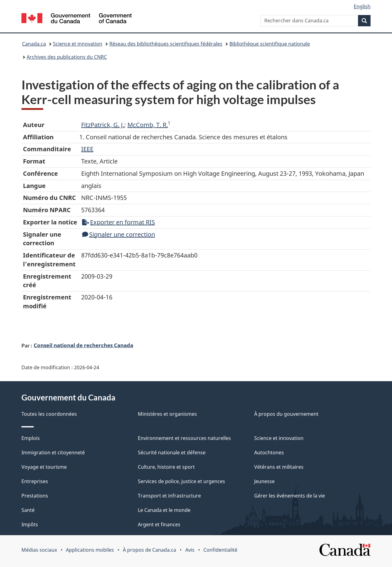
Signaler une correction (119, 234)
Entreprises (35, 481)
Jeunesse (264, 481)
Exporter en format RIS (119, 222)
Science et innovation (78, 44)
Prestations (35, 496)
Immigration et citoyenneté (53, 452)
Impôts (30, 524)
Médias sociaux (39, 550)
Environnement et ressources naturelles (184, 438)
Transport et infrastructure (169, 496)
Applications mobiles (90, 550)
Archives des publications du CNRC (67, 57)
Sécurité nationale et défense (172, 452)
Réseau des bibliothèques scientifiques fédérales (166, 44)
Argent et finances (159, 524)
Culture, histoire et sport (166, 467)
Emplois (31, 438)
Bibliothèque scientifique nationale (270, 44)
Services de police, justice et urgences (181, 481)
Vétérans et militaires (279, 467)
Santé (28, 510)
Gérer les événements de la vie (290, 496)
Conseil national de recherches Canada (83, 345)
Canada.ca (34, 44)
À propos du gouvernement (286, 414)
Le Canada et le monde (164, 510)
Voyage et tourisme (44, 467)
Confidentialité (220, 550)
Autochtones (269, 452)
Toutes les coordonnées (49, 414)
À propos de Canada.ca (149, 550)
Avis (190, 550)
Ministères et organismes (167, 414)
